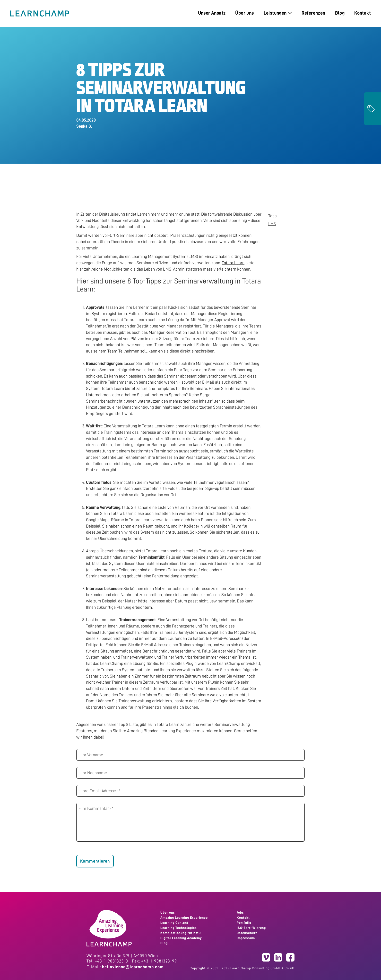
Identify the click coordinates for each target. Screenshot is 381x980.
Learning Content (174, 923)
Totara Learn (233, 263)
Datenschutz (247, 933)
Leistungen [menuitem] (278, 13)
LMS (272, 224)
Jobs (240, 912)
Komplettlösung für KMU (181, 933)
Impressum (246, 938)
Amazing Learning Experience (184, 918)
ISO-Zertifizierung (251, 928)
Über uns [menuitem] (244, 13)
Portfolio (244, 923)
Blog (164, 943)
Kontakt (243, 918)
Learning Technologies (179, 928)
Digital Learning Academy (181, 938)
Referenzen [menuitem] (313, 13)
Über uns (168, 912)
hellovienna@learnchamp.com (133, 967)
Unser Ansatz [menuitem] (212, 13)
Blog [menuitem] (340, 13)
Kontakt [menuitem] (363, 13)
